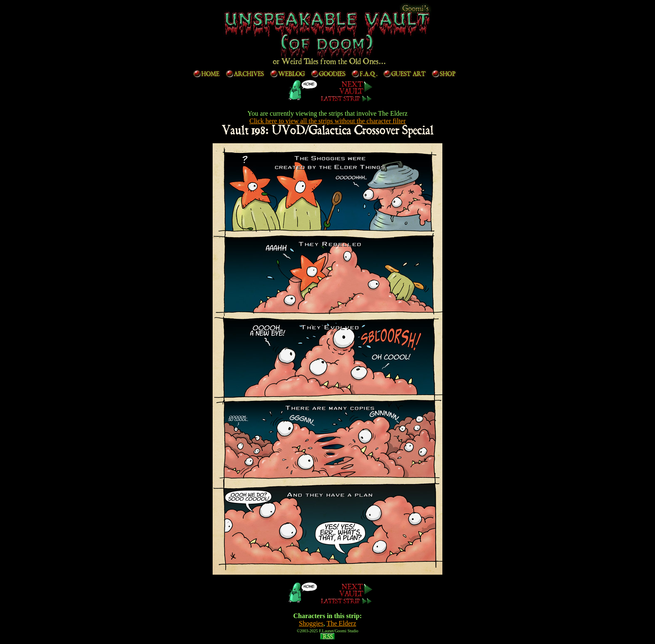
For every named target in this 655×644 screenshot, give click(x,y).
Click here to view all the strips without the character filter (327, 121)
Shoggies (311, 623)
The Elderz (341, 623)
